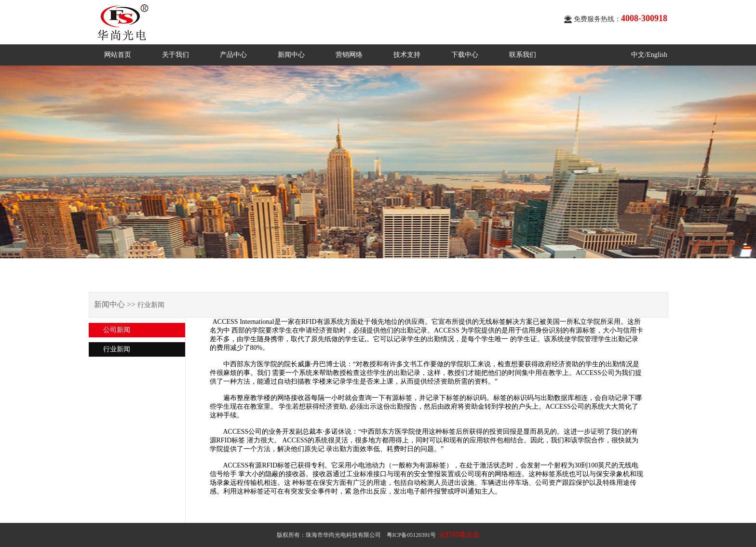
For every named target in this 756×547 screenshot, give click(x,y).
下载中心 (465, 55)
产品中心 (233, 55)
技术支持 (407, 55)
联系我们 (523, 55)
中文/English (649, 55)
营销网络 (349, 55)
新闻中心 (291, 55)
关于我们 (175, 55)
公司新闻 (117, 330)
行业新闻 (117, 349)
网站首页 (118, 55)
